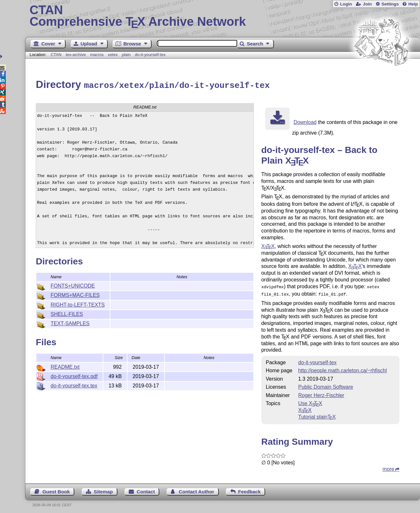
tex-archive (76, 55)
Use (310, 401)
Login (346, 4)
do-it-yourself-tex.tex (74, 385)
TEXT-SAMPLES (70, 323)
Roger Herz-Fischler (321, 393)
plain (126, 55)
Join (367, 4)
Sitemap (103, 489)
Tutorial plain (317, 415)
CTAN (56, 55)
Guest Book (56, 489)
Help (413, 4)
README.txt (65, 366)
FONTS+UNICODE (73, 285)
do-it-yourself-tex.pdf (74, 375)
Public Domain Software (326, 385)
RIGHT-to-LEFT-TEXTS (78, 304)
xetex (113, 55)
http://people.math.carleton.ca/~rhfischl (343, 368)
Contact (146, 489)
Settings (390, 4)
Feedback (249, 489)
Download (305, 121)
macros (97, 55)
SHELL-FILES (67, 313)
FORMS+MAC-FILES (75, 294)
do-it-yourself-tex (150, 55)
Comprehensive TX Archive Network (223, 16)
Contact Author (197, 489)
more (388, 467)
